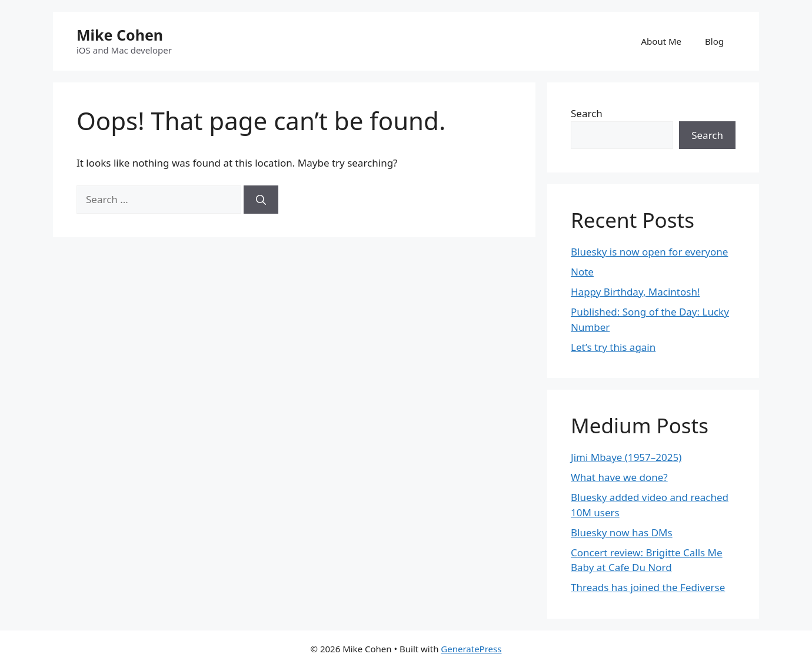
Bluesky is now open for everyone (649, 252)
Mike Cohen (120, 35)
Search (587, 113)
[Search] (261, 200)
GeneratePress (471, 649)
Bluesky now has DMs (622, 532)
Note (582, 272)
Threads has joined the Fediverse (648, 587)
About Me (662, 41)
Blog (714, 41)
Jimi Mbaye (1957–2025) (626, 457)
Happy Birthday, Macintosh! (635, 292)
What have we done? (619, 477)
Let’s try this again (613, 347)
